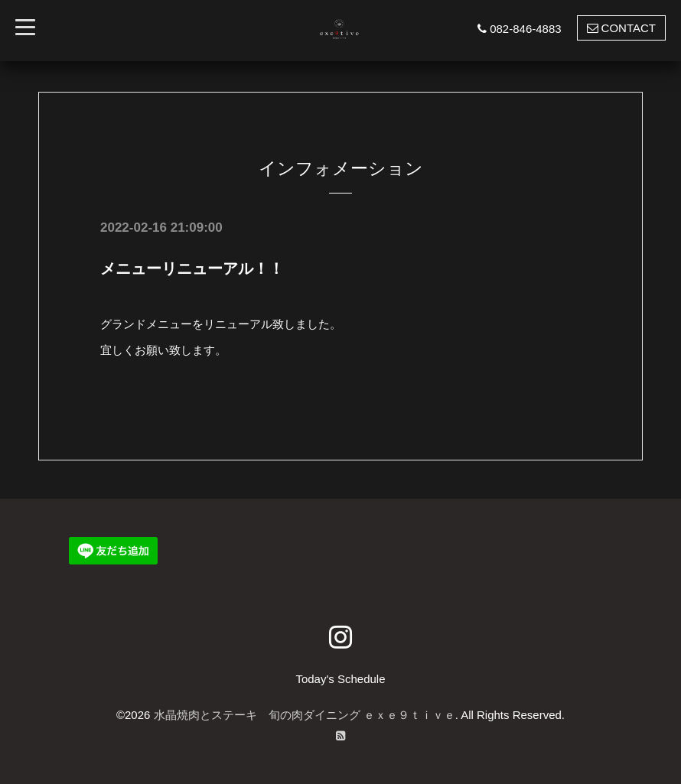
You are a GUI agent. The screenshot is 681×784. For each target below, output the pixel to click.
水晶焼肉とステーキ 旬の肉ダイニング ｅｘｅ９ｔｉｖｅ (305, 715)
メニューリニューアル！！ (192, 268)
